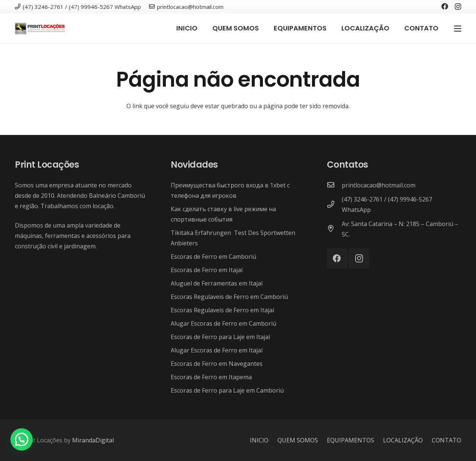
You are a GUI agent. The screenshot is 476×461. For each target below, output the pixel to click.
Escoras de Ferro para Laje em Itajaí (220, 337)
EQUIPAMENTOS (350, 440)
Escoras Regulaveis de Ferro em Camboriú (229, 297)
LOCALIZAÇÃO (403, 440)
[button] (22, 439)
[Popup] (458, 28)
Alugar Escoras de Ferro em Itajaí (217, 350)
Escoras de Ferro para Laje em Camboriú (227, 390)
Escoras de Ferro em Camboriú (213, 257)
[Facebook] (445, 6)
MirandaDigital (93, 440)
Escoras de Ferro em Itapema (211, 377)
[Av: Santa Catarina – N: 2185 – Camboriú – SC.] (334, 229)
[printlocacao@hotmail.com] (334, 185)
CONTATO (446, 440)
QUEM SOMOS (298, 440)
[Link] (40, 28)
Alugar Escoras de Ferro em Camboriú (223, 323)
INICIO (259, 440)
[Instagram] (458, 7)
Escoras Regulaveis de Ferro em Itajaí (222, 310)
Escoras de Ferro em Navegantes (217, 364)
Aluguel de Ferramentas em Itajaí (217, 283)
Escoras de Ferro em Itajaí (207, 270)
